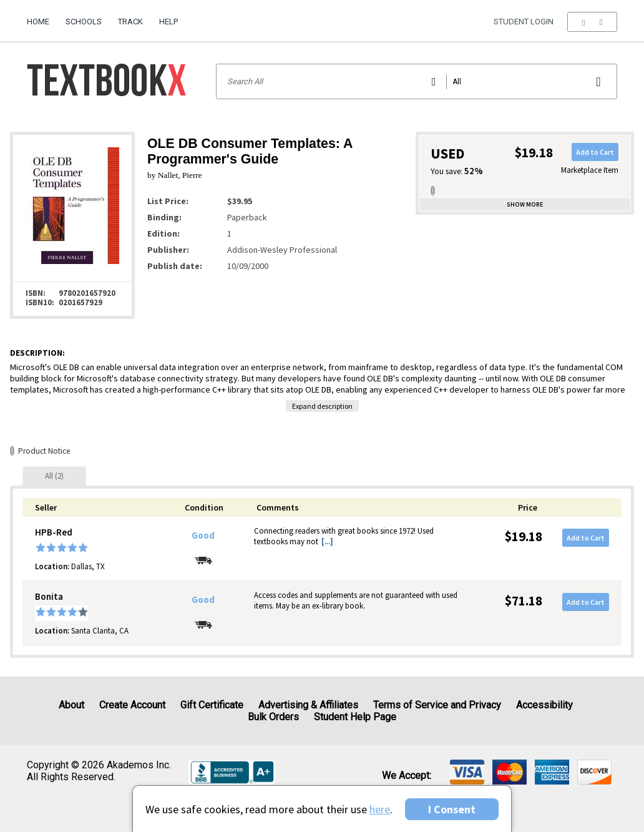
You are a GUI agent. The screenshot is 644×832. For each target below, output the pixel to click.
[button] (592, 22)
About (71, 705)
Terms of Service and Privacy (437, 705)
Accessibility (544, 705)
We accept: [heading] (407, 776)
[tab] (54, 476)
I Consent (452, 809)
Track (130, 22)
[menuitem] (42, 17)
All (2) (54, 476)
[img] (467, 772)
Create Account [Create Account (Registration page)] (132, 705)
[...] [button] (327, 541)
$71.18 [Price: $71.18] (524, 601)
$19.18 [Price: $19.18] (524, 536)
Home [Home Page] (38, 22)
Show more (525, 204)
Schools (84, 22)
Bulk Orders (273, 717)
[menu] (592, 22)
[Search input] (417, 81)
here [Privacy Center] (380, 809)
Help (168, 22)
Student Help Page (355, 717)
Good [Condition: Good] (203, 536)
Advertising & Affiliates (308, 705)
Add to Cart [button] (595, 152)
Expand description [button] (322, 406)
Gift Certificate (212, 705)
